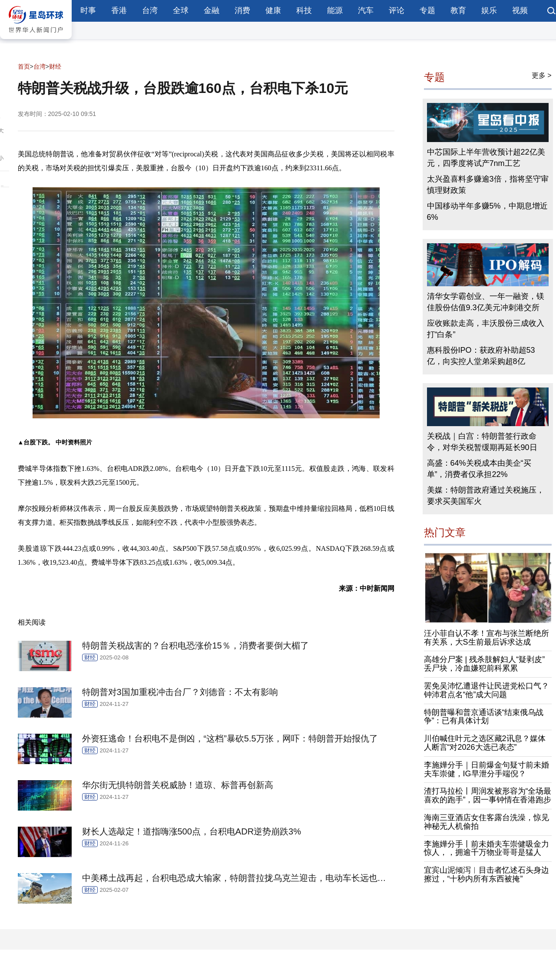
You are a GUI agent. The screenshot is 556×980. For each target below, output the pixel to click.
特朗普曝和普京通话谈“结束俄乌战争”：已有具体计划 (484, 717)
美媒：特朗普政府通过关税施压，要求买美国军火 (486, 496)
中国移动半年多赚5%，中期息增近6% (487, 212)
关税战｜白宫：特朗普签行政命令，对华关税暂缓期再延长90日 (482, 442)
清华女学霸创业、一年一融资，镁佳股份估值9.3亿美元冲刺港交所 (486, 302)
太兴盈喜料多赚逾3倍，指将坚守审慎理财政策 (488, 185)
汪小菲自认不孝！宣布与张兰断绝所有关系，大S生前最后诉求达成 (486, 638)
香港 (119, 10)
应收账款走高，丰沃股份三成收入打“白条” (486, 329)
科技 (304, 10)
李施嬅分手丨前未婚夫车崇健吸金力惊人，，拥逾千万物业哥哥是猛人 (486, 848)
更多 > (542, 75)
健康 (273, 10)
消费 (242, 10)
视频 (520, 10)
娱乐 (489, 10)
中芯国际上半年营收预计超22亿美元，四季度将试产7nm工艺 (486, 158)
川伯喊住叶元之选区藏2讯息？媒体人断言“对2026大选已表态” (485, 743)
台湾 (150, 10)
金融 (212, 10)
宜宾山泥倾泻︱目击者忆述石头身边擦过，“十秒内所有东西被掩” (486, 874)
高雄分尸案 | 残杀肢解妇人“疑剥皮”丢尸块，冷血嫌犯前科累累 (485, 664)
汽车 (366, 10)
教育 (458, 10)
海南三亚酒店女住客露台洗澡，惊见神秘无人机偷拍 (486, 822)
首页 (24, 66)
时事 (88, 10)
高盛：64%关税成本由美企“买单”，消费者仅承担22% (479, 469)
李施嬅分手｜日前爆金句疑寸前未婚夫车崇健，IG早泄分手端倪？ (486, 769)
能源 (335, 10)
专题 (427, 10)
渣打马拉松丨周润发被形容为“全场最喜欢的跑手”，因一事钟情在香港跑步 (488, 795)
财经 (55, 66)
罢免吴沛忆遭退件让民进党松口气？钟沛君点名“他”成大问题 (486, 690)
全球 (181, 10)
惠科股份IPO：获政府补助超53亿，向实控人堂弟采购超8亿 (481, 356)
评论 (397, 10)
